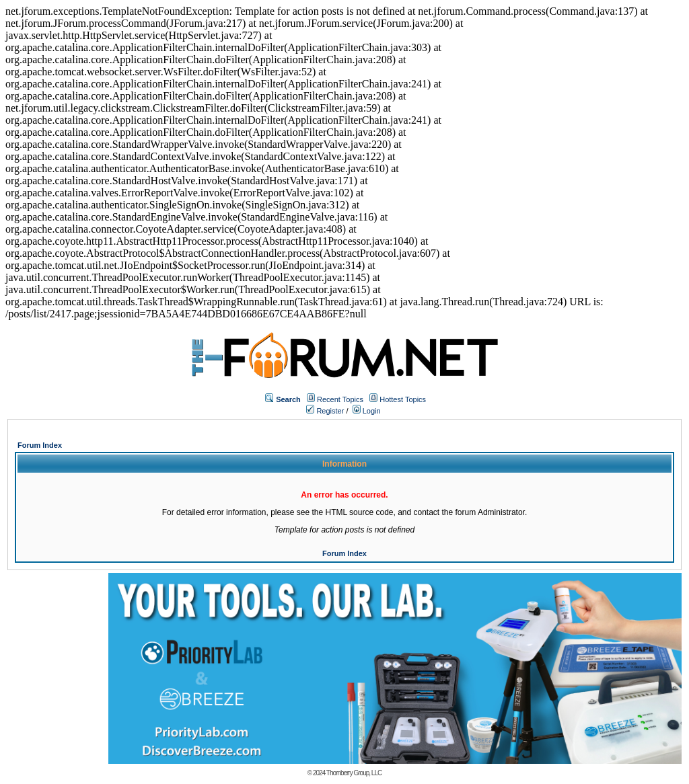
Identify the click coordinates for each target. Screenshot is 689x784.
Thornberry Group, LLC (354, 773)
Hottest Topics (403, 399)
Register (325, 411)
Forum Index (40, 445)
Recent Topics (340, 399)
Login (367, 411)
